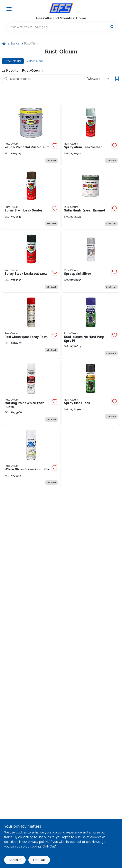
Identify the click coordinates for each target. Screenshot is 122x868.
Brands (15, 44)
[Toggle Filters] (117, 79)
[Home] (4, 44)
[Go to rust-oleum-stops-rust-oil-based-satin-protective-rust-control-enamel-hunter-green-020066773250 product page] (91, 198)
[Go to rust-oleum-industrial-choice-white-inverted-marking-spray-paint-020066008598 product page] (31, 392)
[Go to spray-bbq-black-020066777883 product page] (91, 392)
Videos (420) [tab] (35, 61)
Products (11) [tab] (13, 61)
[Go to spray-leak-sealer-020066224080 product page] (91, 135)
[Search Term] (61, 27)
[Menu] (9, 9)
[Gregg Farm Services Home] (61, 8)
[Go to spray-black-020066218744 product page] (31, 261)
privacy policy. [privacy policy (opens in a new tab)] (38, 842)
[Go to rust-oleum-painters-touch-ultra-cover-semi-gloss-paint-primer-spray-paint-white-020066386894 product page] (31, 457)
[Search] (112, 27)
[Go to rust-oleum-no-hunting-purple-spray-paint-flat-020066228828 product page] (91, 326)
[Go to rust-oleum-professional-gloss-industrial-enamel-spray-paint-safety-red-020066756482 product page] (31, 326)
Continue (15, 860)
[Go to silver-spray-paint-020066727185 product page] (91, 261)
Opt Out (39, 860)
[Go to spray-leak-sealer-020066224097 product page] (31, 198)
